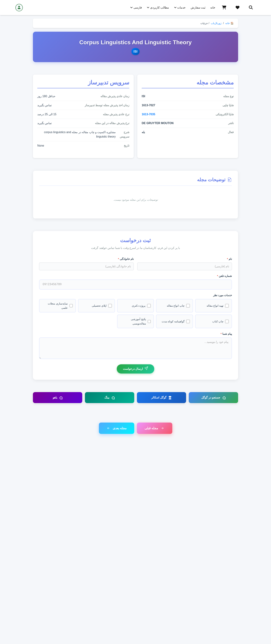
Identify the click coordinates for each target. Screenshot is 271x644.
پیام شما (226, 334)
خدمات (180, 8)
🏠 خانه (230, 23)
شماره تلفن (224, 276)
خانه (213, 8)
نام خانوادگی (126, 259)
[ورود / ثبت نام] (19, 8)
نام (229, 259)
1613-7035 (149, 114)
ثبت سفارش (198, 8)
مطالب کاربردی (158, 8)
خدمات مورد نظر (223, 295)
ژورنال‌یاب (216, 23)
